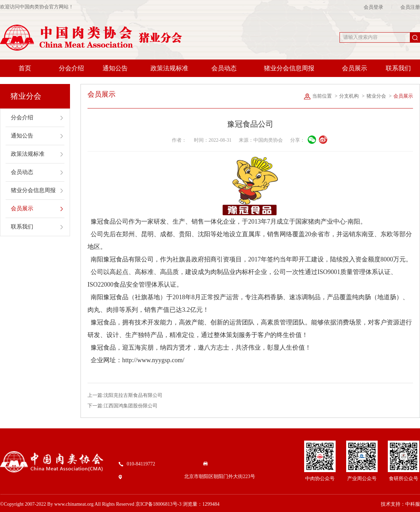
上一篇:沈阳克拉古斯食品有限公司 (125, 395)
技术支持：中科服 (400, 504)
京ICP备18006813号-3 (158, 504)
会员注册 (410, 7)
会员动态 (224, 68)
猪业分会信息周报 (289, 68)
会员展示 (355, 68)
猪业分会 (376, 96)
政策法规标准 (169, 68)
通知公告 (115, 68)
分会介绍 (71, 68)
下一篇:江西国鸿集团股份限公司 (122, 406)
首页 (25, 68)
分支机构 (349, 96)
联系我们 (398, 68)
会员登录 (373, 7)
